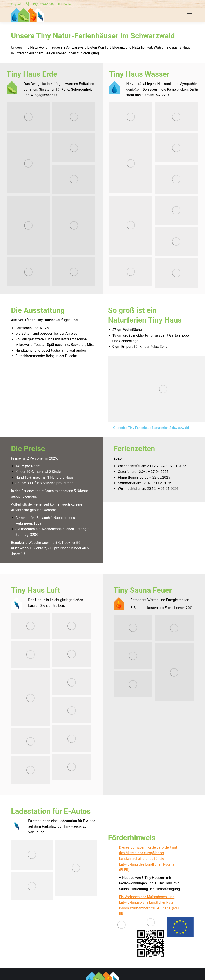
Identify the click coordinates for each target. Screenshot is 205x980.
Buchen (66, 4)
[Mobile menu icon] (190, 15)
